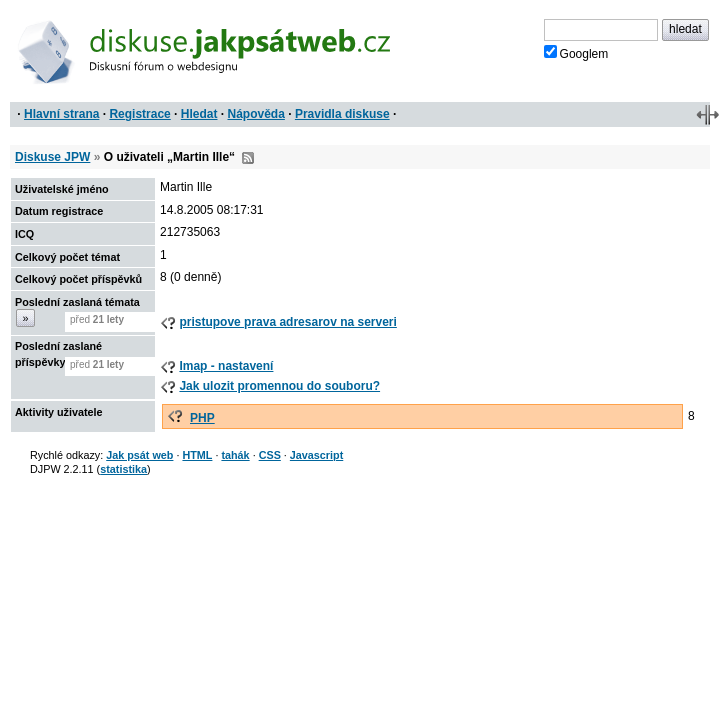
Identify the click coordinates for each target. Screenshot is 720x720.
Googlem (576, 53)
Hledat (199, 114)
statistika (123, 469)
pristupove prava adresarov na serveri (287, 322)
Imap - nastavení (226, 366)
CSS (270, 455)
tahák (235, 455)
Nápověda (256, 114)
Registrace (139, 114)
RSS (248, 158)
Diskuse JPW (52, 157)
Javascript (316, 455)
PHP (202, 418)
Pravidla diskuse (342, 114)
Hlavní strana (61, 114)
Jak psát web (139, 455)
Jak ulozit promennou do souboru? (279, 386)
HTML (197, 455)
